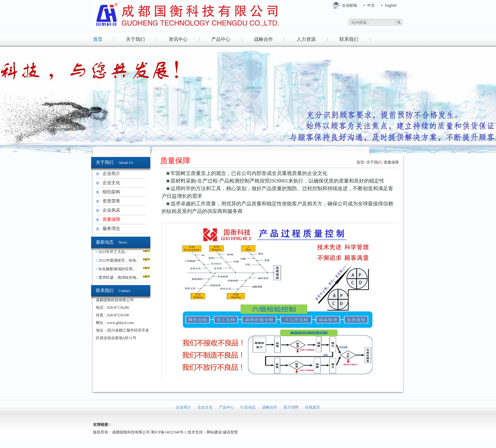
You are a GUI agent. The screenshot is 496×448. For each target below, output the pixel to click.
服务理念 (111, 229)
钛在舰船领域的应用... (117, 269)
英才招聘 (291, 407)
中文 (371, 5)
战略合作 (263, 39)
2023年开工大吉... (113, 252)
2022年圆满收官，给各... (119, 260)
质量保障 (111, 219)
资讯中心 (178, 39)
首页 (98, 39)
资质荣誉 (111, 201)
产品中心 (221, 39)
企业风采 (111, 210)
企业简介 (111, 174)
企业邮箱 (350, 5)
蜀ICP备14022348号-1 (169, 432)
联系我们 (349, 39)
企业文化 (111, 183)
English (391, 5)
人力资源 (306, 39)
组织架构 (111, 192)
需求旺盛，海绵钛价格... (119, 277)
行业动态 (248, 407)
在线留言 (313, 407)
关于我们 (135, 39)
